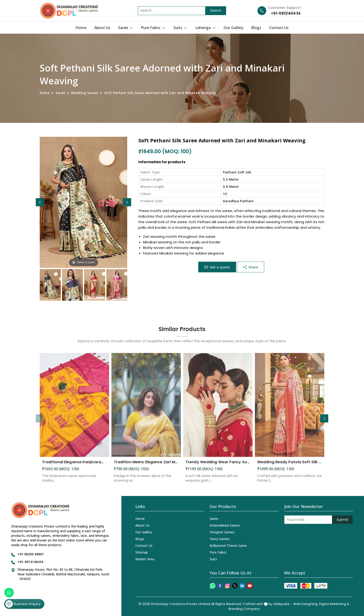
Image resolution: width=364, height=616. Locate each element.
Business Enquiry (23, 603)
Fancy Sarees (220, 539)
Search (216, 10)
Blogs (256, 28)
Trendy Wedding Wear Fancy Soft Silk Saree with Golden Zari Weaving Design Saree (218, 466)
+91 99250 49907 (31, 554)
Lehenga (205, 28)
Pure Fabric (153, 28)
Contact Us (279, 28)
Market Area (145, 559)
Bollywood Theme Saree (228, 546)
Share (251, 267)
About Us (102, 28)
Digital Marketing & (334, 604)
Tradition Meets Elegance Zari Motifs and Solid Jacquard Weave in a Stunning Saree (146, 466)
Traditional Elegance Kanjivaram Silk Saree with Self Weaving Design (74, 466)
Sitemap (142, 552)
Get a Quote (217, 267)
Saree (126, 28)
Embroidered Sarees (225, 525)
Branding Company (244, 609)
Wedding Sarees (85, 93)
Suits (180, 28)
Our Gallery (233, 28)
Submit (342, 520)
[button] (127, 202)
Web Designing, (306, 604)
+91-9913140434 (286, 13)
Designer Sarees (222, 532)
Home (81, 28)
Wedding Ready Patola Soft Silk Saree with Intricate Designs (290, 466)
